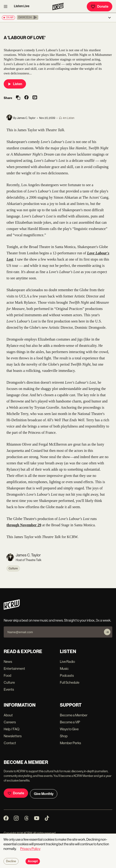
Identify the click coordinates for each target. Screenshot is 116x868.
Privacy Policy (30, 849)
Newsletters (13, 736)
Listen (15, 84)
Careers (10, 722)
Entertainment (14, 669)
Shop (64, 736)
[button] (28, 17)
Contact (10, 743)
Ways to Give (69, 729)
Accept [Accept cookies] (33, 861)
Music (64, 669)
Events (9, 689)
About (8, 715)
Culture (13, 568)
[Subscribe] (107, 632)
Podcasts (67, 675)
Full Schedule (70, 682)
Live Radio (67, 662)
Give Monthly (44, 794)
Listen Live (22, 6)
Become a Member (74, 715)
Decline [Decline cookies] (11, 861)
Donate (100, 6)
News (8, 662)
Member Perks (70, 743)
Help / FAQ (12, 729)
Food (7, 675)
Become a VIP (70, 722)
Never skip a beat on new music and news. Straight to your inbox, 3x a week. (57, 620)
